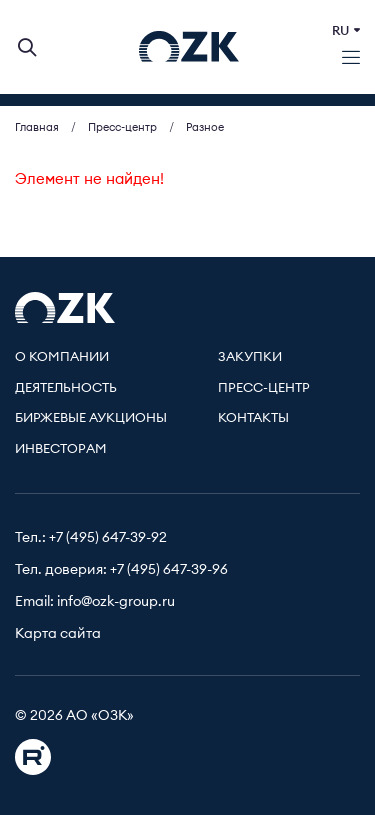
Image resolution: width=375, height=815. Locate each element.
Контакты (253, 418)
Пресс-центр (264, 388)
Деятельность (66, 388)
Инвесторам (61, 449)
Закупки (250, 357)
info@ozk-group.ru (116, 602)
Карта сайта (58, 634)
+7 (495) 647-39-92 (108, 538)
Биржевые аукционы (91, 418)
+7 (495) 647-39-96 (169, 570)
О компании (62, 357)
